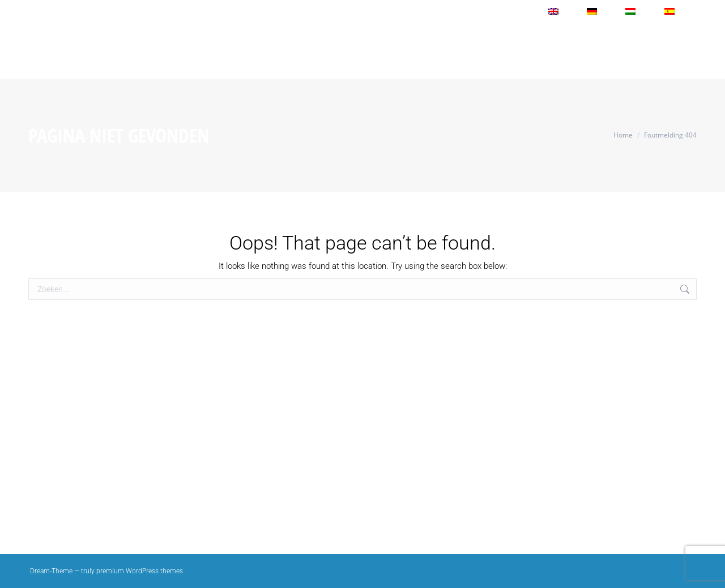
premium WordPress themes (140, 571)
